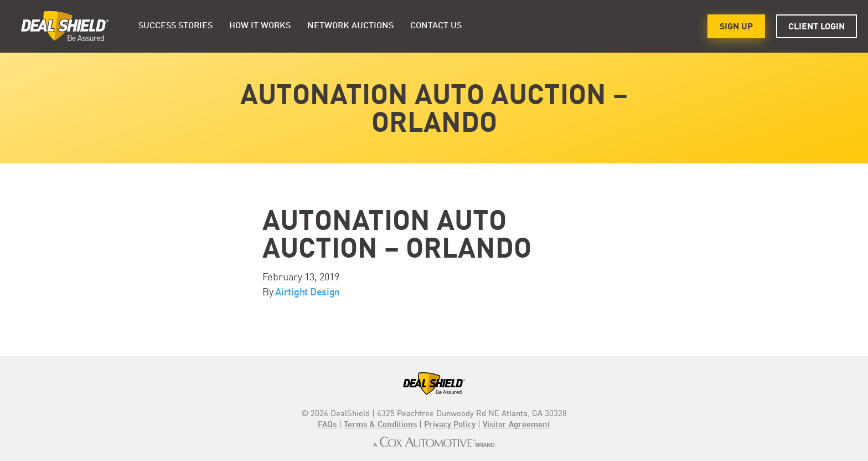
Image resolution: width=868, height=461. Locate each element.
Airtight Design (308, 293)
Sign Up (736, 27)
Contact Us (436, 26)
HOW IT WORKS (260, 26)
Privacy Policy (450, 425)
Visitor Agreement (516, 425)
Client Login (817, 27)
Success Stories (175, 26)
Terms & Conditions (380, 425)
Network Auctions (350, 26)
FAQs (327, 425)
